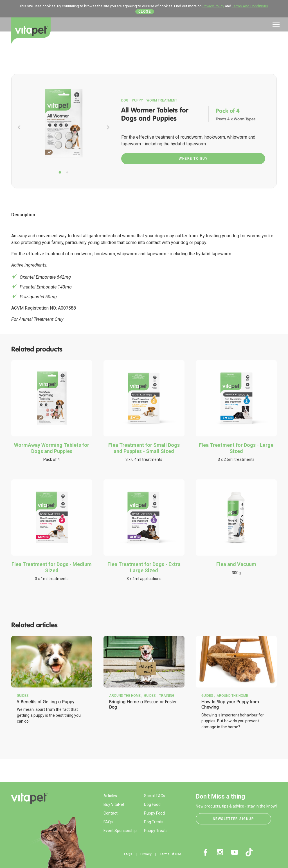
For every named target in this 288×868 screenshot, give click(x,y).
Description (23, 215)
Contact (111, 813)
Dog (125, 100)
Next (108, 127)
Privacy (146, 854)
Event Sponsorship (120, 831)
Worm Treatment (162, 100)
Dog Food (152, 804)
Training (167, 696)
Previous (19, 127)
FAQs (108, 822)
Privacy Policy (213, 6)
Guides (23, 696)
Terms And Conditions (250, 6)
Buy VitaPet (114, 804)
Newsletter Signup (234, 819)
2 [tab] (67, 173)
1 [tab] (60, 173)
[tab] (23, 215)
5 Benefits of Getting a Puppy (46, 702)
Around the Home (125, 696)
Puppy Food (154, 813)
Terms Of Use (170, 854)
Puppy (137, 100)
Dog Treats (154, 822)
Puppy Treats (156, 831)
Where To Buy (193, 159)
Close (145, 12)
